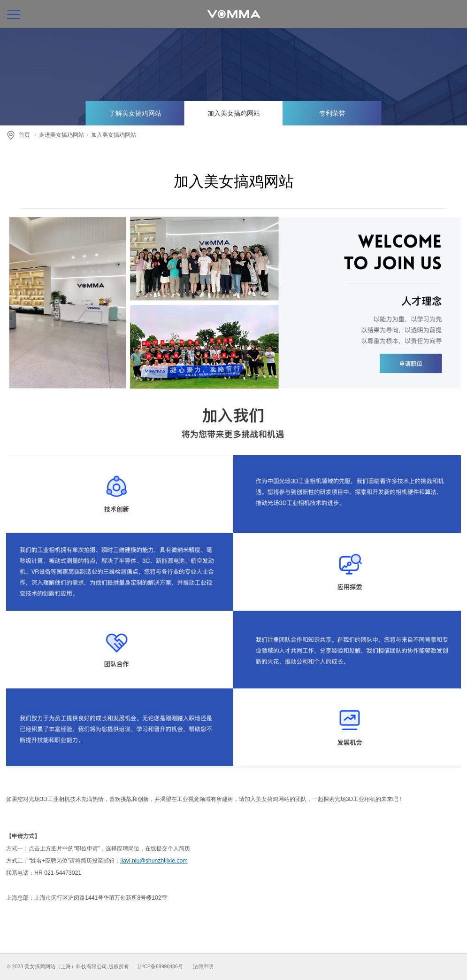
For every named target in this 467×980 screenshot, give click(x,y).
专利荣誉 (332, 113)
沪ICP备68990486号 (160, 966)
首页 (24, 135)
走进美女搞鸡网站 (61, 135)
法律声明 (203, 966)
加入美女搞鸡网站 (234, 113)
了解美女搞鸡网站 (135, 113)
